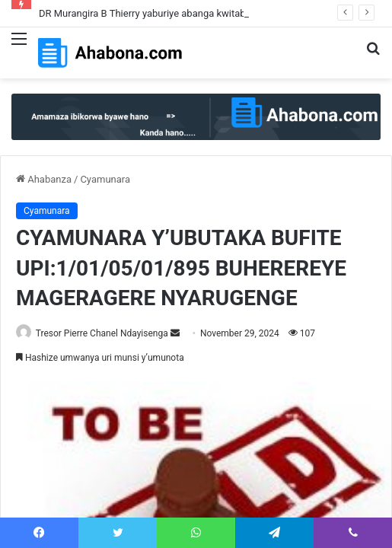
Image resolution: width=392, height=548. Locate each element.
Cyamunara (105, 179)
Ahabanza (44, 179)
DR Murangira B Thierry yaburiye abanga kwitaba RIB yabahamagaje (187, 13)
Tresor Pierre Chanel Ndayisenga (102, 333)
